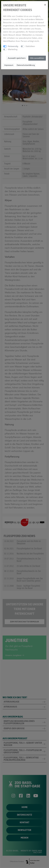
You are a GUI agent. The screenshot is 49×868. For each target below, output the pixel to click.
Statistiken (30, 46)
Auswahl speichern (17, 58)
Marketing (13, 49)
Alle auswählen (37, 58)
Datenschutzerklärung (26, 65)
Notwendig (13, 46)
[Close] (45, 5)
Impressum (9, 65)
